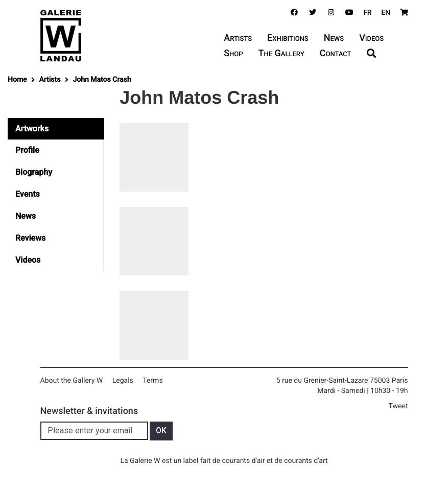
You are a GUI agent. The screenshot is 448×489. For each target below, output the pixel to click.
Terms (152, 381)
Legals (123, 381)
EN (386, 13)
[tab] (56, 129)
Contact (336, 53)
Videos (371, 38)
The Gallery (281, 53)
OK (161, 430)
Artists (238, 38)
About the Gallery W (72, 381)
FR (368, 13)
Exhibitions (288, 38)
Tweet (398, 406)
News (334, 38)
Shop (233, 53)
